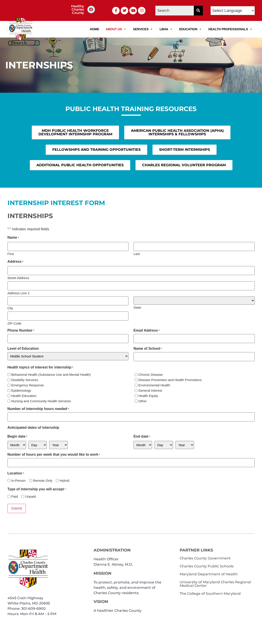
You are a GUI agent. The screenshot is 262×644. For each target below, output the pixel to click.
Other (143, 400)
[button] (198, 11)
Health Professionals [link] (230, 29)
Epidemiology (21, 390)
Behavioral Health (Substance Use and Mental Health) (51, 374)
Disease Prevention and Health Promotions (170, 379)
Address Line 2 (19, 293)
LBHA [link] (166, 29)
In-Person (18, 480)
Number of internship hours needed (38, 408)
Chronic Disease (151, 374)
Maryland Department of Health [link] (209, 573)
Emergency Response (28, 384)
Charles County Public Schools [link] (207, 565)
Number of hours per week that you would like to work (54, 454)
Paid (15, 496)
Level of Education (23, 348)
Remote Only (43, 480)
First (11, 253)
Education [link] (190, 29)
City (10, 308)
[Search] (175, 11)
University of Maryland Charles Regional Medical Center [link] (215, 583)
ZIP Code (14, 323)
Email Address (147, 330)
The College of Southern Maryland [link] (210, 593)
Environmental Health (154, 384)
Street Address (18, 278)
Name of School (148, 348)
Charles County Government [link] (205, 557)
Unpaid (30, 496)
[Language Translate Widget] (233, 11)
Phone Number (21, 330)
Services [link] (143, 29)
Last (137, 253)
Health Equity (148, 395)
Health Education (24, 395)
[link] (91, 9)
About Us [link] (116, 29)
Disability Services (25, 379)
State (137, 307)
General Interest (150, 390)
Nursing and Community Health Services (41, 400)
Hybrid (64, 480)
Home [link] (94, 29)
